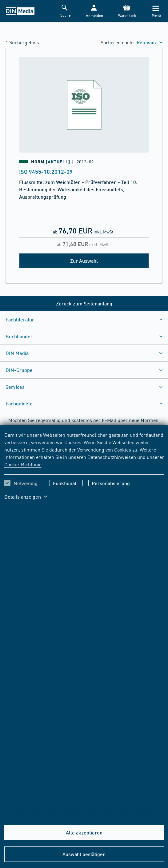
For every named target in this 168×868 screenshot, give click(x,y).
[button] (94, 11)
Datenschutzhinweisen (112, 457)
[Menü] (156, 11)
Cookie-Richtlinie (23, 464)
